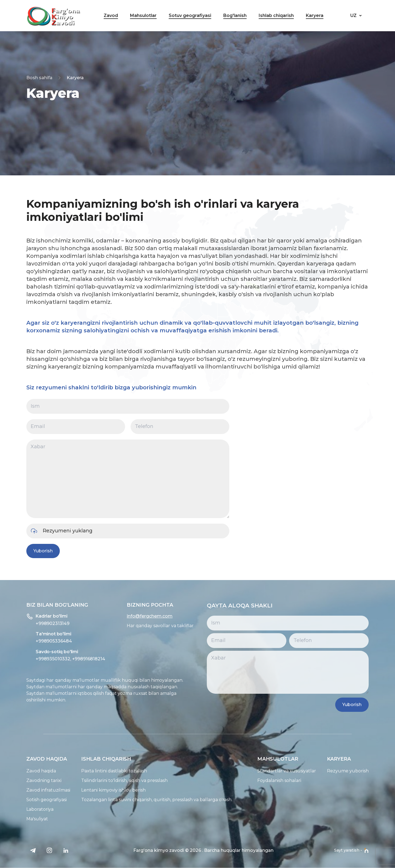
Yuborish (40, 551)
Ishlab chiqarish (276, 15)
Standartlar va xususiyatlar (297, 771)
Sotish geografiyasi (36, 800)
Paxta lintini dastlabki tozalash (104, 771)
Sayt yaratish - (351, 850)
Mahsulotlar (143, 15)
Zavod (111, 15)
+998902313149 (42, 623)
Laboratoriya (30, 809)
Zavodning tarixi (34, 780)
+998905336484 (44, 641)
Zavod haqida (31, 771)
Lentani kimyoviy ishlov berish (103, 790)
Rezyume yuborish (358, 771)
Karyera (315, 15)
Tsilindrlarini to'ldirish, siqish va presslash (114, 780)
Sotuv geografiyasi (190, 15)
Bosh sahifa (39, 78)
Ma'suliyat (27, 819)
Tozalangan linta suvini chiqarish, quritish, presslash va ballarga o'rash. (147, 800)
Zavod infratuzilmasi (38, 790)
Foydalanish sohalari (289, 780)
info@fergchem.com (139, 616)
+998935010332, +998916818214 (60, 659)
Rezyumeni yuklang (51, 531)
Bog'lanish (235, 15)
